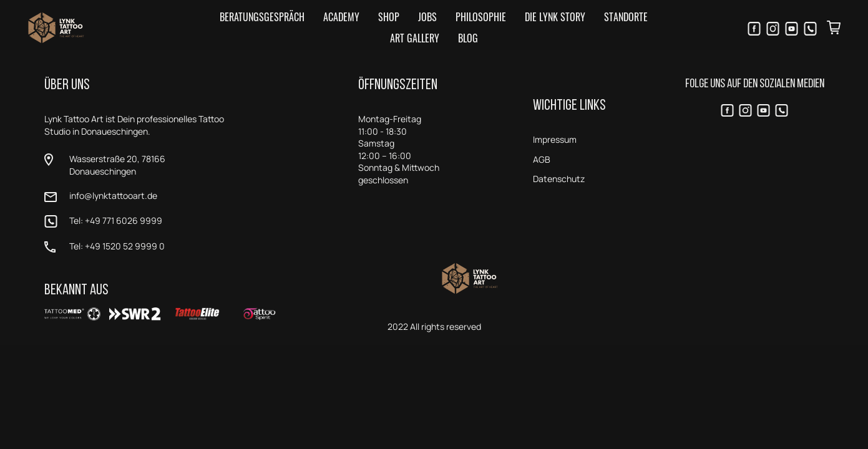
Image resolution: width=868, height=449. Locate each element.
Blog (468, 38)
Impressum (555, 139)
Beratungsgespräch (262, 17)
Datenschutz (559, 179)
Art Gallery (415, 38)
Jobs (427, 17)
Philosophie (481, 17)
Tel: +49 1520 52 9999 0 (117, 246)
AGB (542, 159)
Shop (389, 17)
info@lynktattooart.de (113, 196)
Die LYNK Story (555, 17)
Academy (341, 17)
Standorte (626, 17)
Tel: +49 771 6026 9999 (116, 220)
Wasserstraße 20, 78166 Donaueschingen (117, 165)
